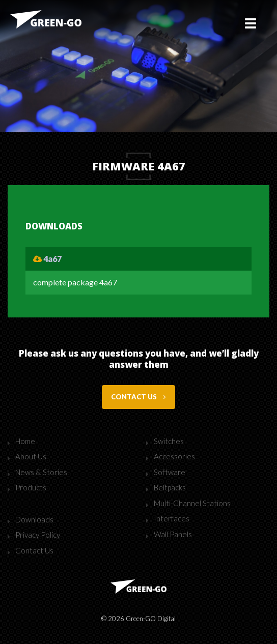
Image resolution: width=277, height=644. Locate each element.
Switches (169, 441)
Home (25, 441)
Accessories (174, 456)
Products (31, 487)
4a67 (47, 259)
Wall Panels (173, 534)
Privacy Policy (38, 535)
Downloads (34, 519)
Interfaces (172, 518)
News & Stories (41, 472)
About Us (31, 456)
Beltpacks (170, 487)
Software (170, 472)
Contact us (138, 397)
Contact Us (34, 550)
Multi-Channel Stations (192, 503)
